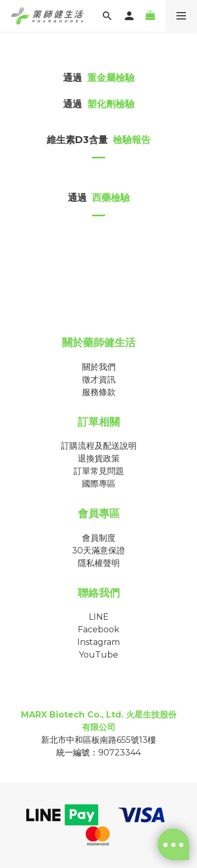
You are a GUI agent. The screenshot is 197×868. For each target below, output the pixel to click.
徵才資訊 (99, 380)
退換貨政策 (99, 458)
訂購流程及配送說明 (99, 446)
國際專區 (99, 484)
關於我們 (99, 367)
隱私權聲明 (99, 563)
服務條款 (99, 392)
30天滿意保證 (98, 551)
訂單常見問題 (99, 471)
